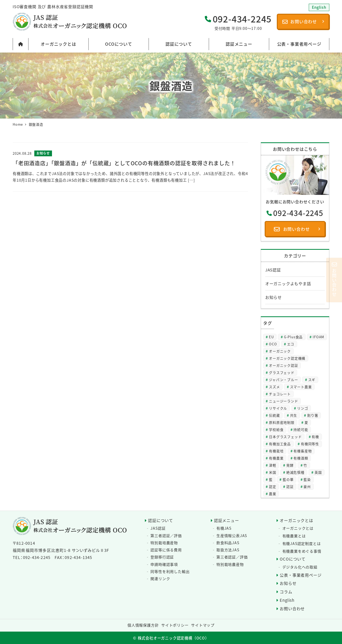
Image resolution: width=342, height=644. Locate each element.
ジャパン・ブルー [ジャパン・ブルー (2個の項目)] (283, 380)
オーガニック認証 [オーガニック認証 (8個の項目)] (283, 365)
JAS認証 (273, 270)
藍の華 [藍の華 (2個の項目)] (288, 479)
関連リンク (160, 579)
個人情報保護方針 (143, 625)
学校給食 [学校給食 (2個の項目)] (276, 429)
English (287, 600)
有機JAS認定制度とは (302, 543)
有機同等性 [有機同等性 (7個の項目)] (310, 444)
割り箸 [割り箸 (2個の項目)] (313, 415)
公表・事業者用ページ (301, 575)
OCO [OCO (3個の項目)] (273, 344)
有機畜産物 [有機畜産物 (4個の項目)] (303, 451)
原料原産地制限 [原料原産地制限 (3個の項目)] (282, 422)
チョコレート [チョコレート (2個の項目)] (280, 394)
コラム (286, 592)
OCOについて (293, 559)
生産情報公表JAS (232, 535)
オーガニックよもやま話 (288, 283)
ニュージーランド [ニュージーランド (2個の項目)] (283, 401)
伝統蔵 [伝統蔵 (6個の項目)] (274, 415)
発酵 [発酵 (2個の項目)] (290, 465)
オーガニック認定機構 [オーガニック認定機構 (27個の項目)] (287, 358)
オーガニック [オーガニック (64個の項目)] (280, 351)
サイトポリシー (175, 625)
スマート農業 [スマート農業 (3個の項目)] (301, 387)
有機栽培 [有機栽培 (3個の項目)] (276, 451)
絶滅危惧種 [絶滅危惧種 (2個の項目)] (295, 472)
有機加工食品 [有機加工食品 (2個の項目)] (280, 444)
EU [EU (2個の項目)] (271, 337)
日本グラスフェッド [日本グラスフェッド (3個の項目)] (285, 437)
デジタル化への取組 (300, 567)
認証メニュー (227, 520)
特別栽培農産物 (164, 543)
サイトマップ (203, 625)
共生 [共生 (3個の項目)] (294, 415)
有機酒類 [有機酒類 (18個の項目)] (301, 458)
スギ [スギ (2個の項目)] (312, 380)
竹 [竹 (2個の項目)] (305, 465)
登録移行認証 (162, 557)
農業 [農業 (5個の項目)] (273, 494)
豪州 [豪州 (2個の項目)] (307, 486)
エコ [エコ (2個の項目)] (291, 344)
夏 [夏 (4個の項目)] (306, 422)
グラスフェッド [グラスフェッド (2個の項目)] (282, 372)
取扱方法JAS (228, 550)
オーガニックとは (296, 520)
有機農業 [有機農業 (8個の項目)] (276, 458)
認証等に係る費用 (166, 550)
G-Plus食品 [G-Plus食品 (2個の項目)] (293, 337)
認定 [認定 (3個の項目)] (273, 486)
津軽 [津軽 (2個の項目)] (273, 465)
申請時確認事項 (164, 564)
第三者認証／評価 (166, 535)
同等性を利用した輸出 (170, 571)
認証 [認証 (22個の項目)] (290, 486)
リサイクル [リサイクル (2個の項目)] (278, 408)
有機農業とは (294, 536)
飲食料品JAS (228, 543)
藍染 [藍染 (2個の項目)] (307, 479)
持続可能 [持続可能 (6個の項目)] (301, 429)
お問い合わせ (292, 608)
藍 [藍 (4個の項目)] (271, 479)
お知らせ (274, 297)
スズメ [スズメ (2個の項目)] (274, 387)
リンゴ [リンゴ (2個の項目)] (303, 408)
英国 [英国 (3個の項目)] (318, 472)
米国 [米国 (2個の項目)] (273, 472)
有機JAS (224, 528)
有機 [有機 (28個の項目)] (315, 437)
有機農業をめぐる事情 (302, 551)
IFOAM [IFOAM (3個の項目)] (318, 337)
